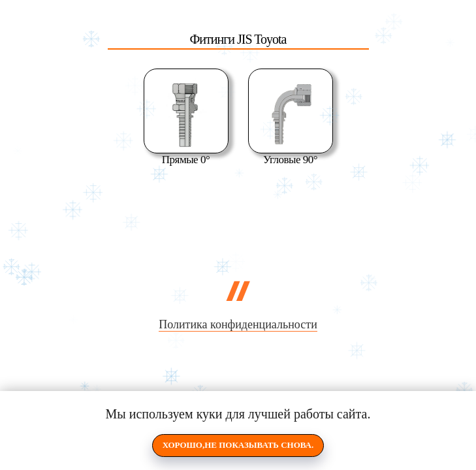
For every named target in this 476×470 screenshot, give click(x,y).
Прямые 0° (186, 160)
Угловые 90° (290, 160)
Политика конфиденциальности (238, 324)
